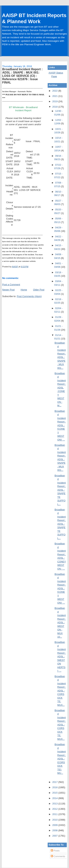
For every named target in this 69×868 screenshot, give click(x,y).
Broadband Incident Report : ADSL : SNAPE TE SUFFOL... (60, 490)
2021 (55, 96)
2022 (55, 91)
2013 (55, 804)
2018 (55, 107)
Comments (58, 856)
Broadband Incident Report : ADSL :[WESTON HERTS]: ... (60, 656)
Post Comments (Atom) (29, 296)
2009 (55, 825)
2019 (55, 101)
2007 (55, 836)
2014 (55, 798)
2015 (55, 793)
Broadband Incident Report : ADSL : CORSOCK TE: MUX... (60, 691)
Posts (55, 851)
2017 (55, 782)
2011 (55, 814)
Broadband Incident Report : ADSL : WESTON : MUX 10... (60, 622)
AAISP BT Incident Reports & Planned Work (34, 18)
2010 (55, 820)
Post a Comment (11, 285)
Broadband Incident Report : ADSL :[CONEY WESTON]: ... (60, 425)
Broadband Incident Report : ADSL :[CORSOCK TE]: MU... (60, 759)
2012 (55, 809)
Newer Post (8, 290)
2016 (55, 787)
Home (24, 290)
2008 (55, 830)
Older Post (39, 290)
